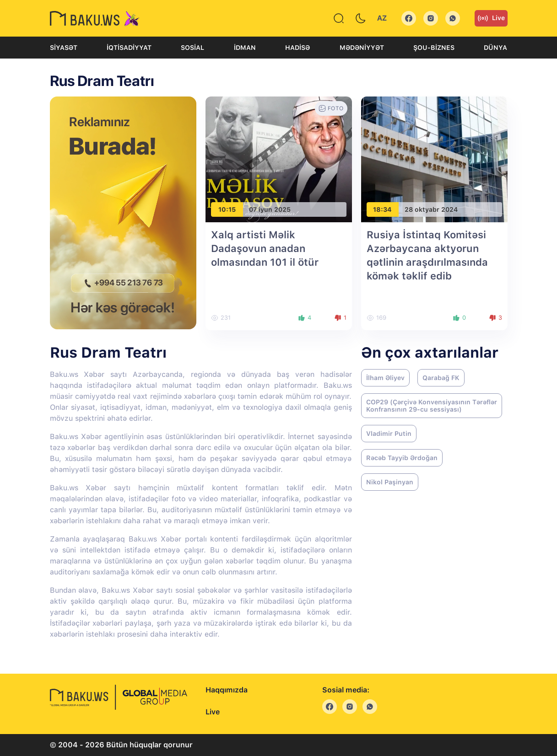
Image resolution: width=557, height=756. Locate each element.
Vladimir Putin (389, 434)
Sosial (192, 48)
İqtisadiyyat (129, 48)
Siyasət (64, 48)
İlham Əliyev (385, 378)
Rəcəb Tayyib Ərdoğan (402, 458)
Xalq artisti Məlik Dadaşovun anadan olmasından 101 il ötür (265, 248)
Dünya (495, 48)
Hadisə (297, 48)
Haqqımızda (227, 690)
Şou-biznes (434, 48)
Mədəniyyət (362, 48)
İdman (245, 48)
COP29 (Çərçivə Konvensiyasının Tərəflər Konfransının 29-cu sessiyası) (432, 406)
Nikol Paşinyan (390, 482)
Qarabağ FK (441, 378)
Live (491, 18)
